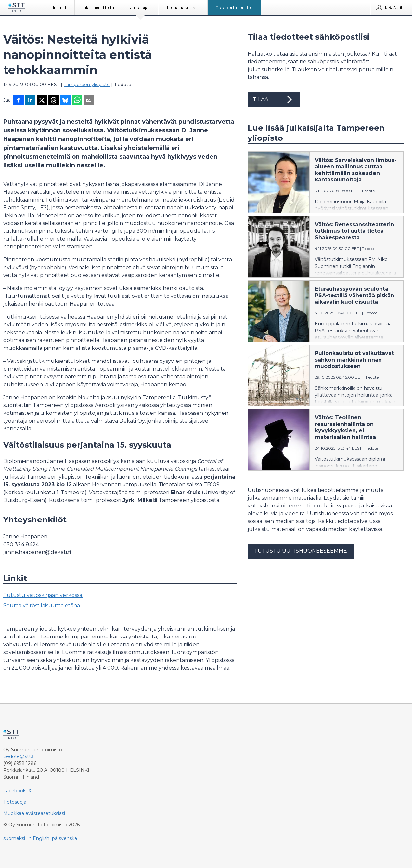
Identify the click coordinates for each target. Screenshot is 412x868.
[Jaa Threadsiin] (54, 101)
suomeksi (14, 838)
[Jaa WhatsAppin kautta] (77, 101)
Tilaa (274, 99)
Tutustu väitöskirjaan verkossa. (43, 595)
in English (39, 838)
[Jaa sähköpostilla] (89, 101)
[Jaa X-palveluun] (42, 101)
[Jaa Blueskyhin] (65, 101)
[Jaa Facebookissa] (19, 101)
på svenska (64, 838)
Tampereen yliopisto (87, 85)
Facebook (14, 791)
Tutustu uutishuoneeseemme (301, 551)
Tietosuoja (15, 802)
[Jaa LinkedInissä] (30, 101)
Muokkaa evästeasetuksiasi (34, 813)
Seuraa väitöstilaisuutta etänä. (42, 605)
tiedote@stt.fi (19, 756)
